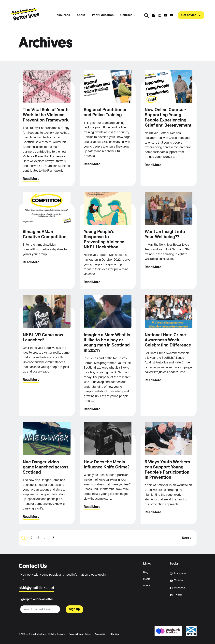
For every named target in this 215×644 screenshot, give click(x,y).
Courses (128, 15)
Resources (62, 15)
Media (147, 579)
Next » (187, 538)
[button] (191, 15)
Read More (31, 179)
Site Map (115, 634)
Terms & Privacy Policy (80, 634)
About (81, 15)
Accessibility (101, 634)
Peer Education (103, 15)
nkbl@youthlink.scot (36, 588)
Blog (146, 572)
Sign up (74, 609)
